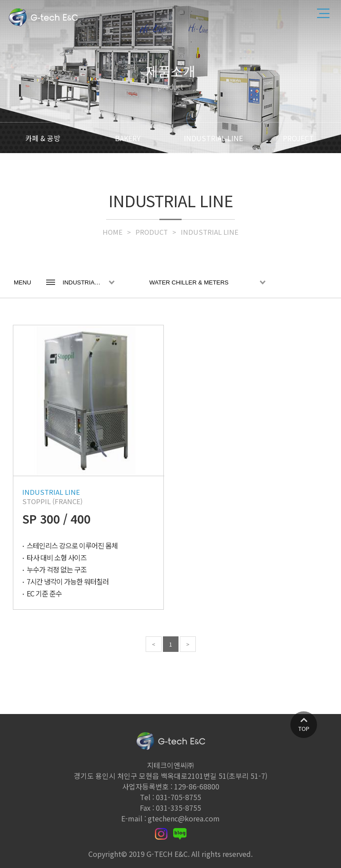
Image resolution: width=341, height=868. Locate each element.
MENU (22, 282)
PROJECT (298, 138)
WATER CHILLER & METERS (189, 282)
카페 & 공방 (43, 138)
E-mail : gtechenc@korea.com (170, 818)
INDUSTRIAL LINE (213, 138)
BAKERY (128, 138)
